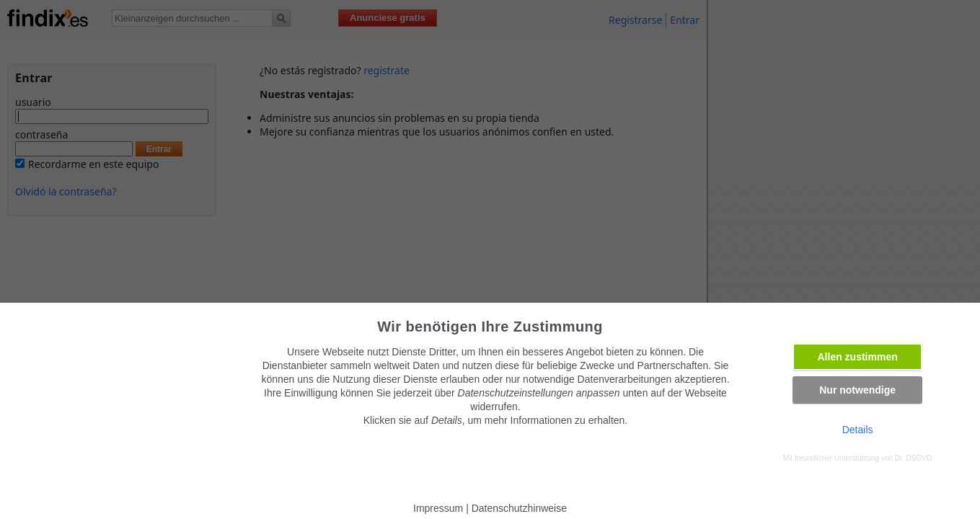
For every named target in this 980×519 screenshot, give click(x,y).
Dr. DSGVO (914, 458)
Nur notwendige (857, 390)
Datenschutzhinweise (519, 508)
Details (858, 430)
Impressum (438, 508)
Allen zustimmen (858, 357)
